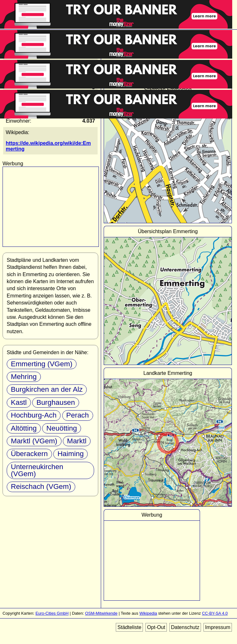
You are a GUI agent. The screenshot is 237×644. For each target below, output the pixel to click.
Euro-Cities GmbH (52, 613)
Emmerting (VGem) (42, 364)
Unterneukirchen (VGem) (37, 470)
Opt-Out (156, 627)
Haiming (70, 454)
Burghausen (56, 402)
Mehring (24, 377)
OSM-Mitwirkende (101, 613)
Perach (78, 415)
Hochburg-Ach (34, 415)
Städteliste (129, 627)
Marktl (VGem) (34, 441)
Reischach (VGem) (41, 487)
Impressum (218, 627)
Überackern (29, 454)
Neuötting (62, 428)
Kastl (19, 402)
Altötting (24, 428)
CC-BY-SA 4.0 (215, 613)
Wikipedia (148, 613)
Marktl (77, 441)
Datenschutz (185, 627)
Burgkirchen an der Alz (47, 389)
